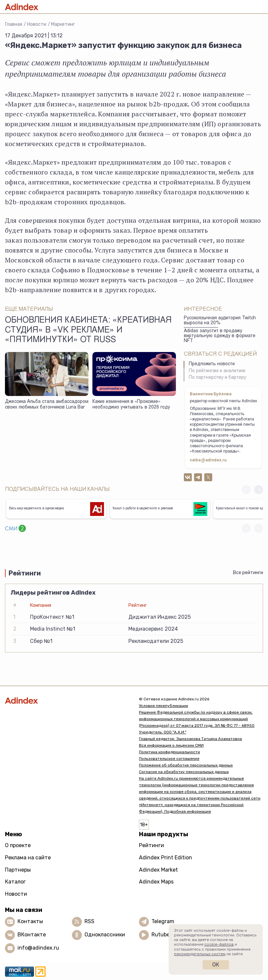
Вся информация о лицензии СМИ (171, 745)
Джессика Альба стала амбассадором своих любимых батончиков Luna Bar (47, 405)
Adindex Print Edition (166, 858)
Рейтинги (151, 845)
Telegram (163, 921)
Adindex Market (158, 870)
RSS (89, 921)
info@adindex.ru (38, 948)
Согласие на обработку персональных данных (184, 772)
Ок (216, 965)
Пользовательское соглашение (169, 759)
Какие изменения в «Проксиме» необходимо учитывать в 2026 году (131, 405)
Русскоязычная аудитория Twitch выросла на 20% (220, 321)
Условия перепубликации (164, 706)
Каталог (15, 882)
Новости (37, 24)
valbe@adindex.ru (208, 460)
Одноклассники (105, 935)
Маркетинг (63, 24)
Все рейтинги (248, 573)
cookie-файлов (219, 944)
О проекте (18, 845)
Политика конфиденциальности (169, 752)
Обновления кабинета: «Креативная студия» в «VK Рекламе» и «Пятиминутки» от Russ (88, 331)
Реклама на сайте (28, 858)
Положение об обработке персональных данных (186, 765)
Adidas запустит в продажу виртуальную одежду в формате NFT (220, 336)
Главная (14, 24)
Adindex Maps (156, 882)
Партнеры (18, 870)
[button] (259, 490)
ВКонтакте (32, 935)
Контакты (30, 921)
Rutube (161, 935)
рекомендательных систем (200, 954)
